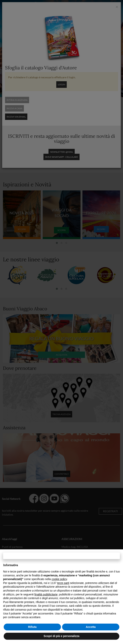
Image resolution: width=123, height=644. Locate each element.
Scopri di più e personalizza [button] (61, 636)
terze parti (63, 583)
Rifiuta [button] (32, 627)
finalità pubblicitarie (46, 594)
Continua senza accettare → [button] (61, 556)
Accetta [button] (91, 627)
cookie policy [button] (59, 579)
